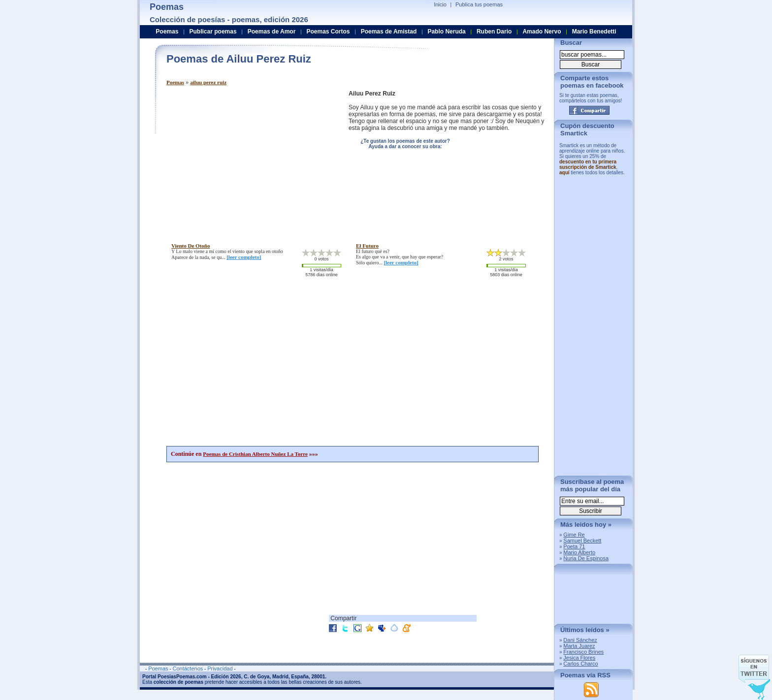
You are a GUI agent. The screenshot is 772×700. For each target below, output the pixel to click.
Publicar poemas (213, 32)
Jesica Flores (579, 658)
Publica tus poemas (479, 4)
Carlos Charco (580, 664)
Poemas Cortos (328, 32)
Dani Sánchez (580, 640)
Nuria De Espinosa (586, 558)
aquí (564, 173)
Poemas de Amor (272, 32)
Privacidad (220, 668)
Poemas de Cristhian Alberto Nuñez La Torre (255, 454)
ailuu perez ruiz (208, 82)
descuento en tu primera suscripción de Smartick (588, 164)
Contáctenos (188, 668)
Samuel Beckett (582, 541)
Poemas (175, 82)
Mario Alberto (579, 552)
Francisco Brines (583, 652)
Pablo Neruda (446, 32)
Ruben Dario (494, 32)
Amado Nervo (542, 32)
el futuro (367, 246)
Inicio (440, 4)
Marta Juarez (579, 646)
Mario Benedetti (594, 32)
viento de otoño (191, 246)
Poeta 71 (574, 546)
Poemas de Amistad (389, 32)
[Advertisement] (249, 159)
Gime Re (574, 535)
